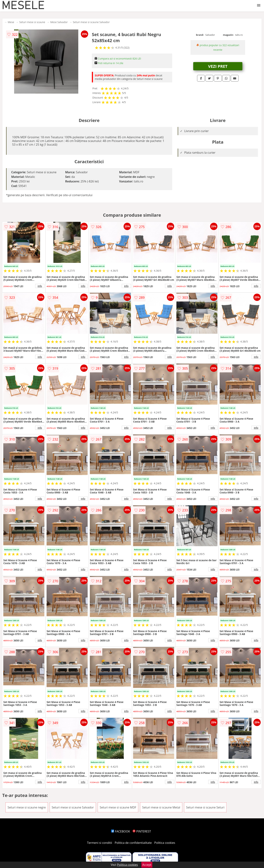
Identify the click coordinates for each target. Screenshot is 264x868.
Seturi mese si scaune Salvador (91, 22)
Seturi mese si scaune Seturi (205, 807)
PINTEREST (142, 831)
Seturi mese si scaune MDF (118, 807)
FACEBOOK (121, 831)
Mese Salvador (59, 22)
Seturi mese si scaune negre (27, 807)
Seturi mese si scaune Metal (161, 807)
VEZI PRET (218, 66)
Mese (11, 22)
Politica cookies (165, 843)
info (40, 286)
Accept (147, 865)
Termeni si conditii (100, 843)
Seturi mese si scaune (32, 22)
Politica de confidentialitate (133, 843)
